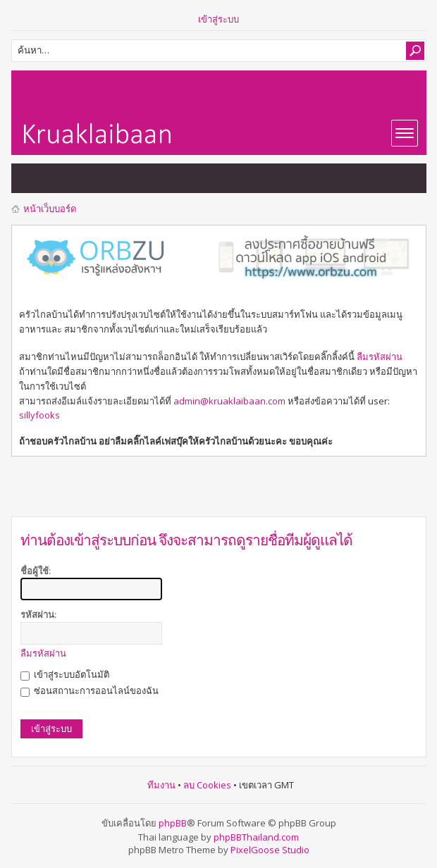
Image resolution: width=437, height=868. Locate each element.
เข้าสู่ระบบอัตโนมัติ (65, 674)
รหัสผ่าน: (38, 614)
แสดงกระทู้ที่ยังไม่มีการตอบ (30, 178)
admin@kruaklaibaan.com (229, 401)
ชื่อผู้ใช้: (36, 571)
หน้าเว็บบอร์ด (50, 209)
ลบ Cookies (207, 785)
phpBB (173, 823)
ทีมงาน (161, 785)
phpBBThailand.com (256, 837)
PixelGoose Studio (270, 850)
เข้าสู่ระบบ (218, 19)
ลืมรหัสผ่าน (380, 356)
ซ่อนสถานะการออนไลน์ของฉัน (90, 690)
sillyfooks (39, 415)
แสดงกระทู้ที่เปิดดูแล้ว (58, 178)
